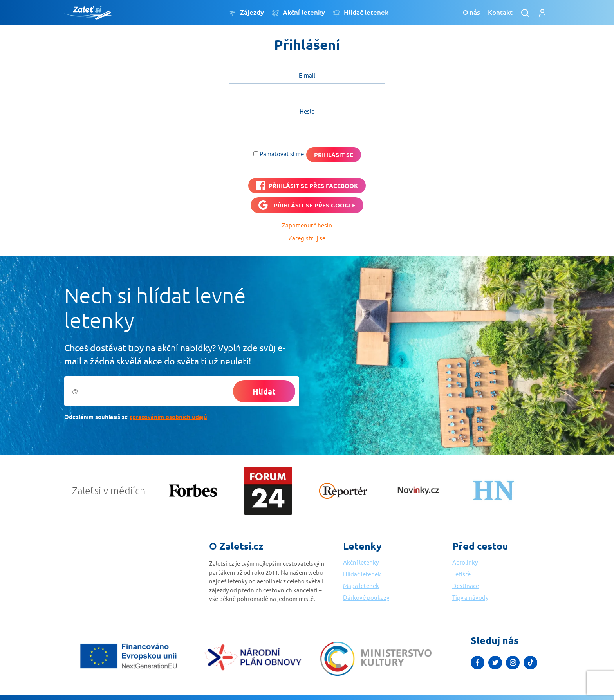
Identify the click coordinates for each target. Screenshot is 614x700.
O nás (471, 12)
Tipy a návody (470, 597)
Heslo (307, 111)
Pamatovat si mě (282, 154)
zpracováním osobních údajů (168, 417)
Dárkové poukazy (366, 597)
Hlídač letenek (361, 13)
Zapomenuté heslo (307, 225)
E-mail (307, 75)
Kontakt (500, 12)
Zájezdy (247, 13)
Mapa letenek (361, 585)
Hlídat (264, 391)
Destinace (466, 585)
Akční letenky (298, 13)
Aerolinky (465, 562)
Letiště (461, 574)
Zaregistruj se (307, 238)
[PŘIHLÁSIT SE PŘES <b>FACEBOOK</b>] (307, 186)
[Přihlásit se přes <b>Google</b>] (307, 205)
